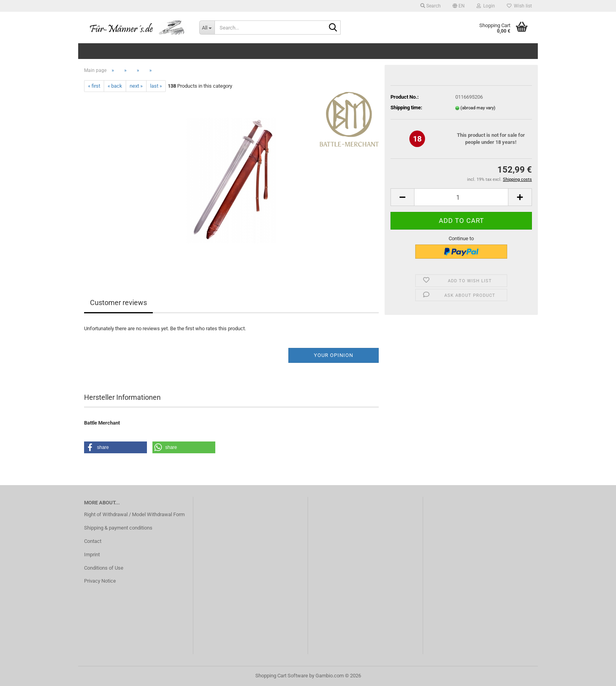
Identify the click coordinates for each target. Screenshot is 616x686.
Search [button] (431, 6)
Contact (93, 541)
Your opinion (334, 355)
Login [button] (486, 6)
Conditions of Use (104, 568)
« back (115, 86)
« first (94, 86)
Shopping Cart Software (282, 676)
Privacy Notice (100, 581)
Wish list (519, 6)
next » (136, 86)
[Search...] (207, 28)
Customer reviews (118, 303)
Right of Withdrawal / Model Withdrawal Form (134, 514)
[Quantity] (461, 197)
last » (156, 86)
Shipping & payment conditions (118, 528)
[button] (459, 6)
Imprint (92, 555)
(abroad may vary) (478, 108)
